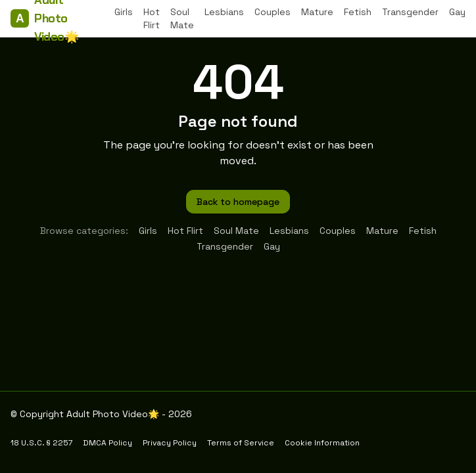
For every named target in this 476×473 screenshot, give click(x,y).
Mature (317, 12)
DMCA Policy (107, 443)
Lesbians (224, 12)
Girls (124, 12)
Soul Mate (182, 18)
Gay (457, 12)
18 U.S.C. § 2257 (41, 443)
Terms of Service (241, 443)
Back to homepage (238, 202)
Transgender (410, 12)
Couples (273, 12)
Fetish (358, 12)
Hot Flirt (152, 18)
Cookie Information (322, 443)
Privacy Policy (170, 443)
